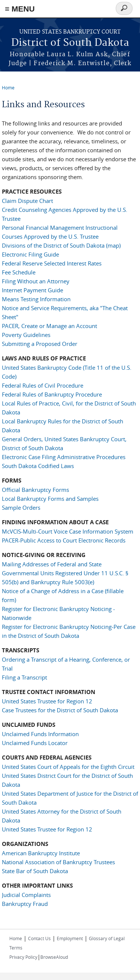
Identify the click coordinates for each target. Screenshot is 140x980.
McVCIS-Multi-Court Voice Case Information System (68, 531)
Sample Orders (21, 507)
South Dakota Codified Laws (38, 466)
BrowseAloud (54, 957)
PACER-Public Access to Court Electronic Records (64, 540)
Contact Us (39, 938)
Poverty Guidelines (26, 335)
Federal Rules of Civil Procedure (43, 385)
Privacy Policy (23, 957)
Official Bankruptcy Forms (35, 490)
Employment (70, 938)
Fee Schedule (19, 272)
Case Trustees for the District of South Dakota (60, 710)
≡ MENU (20, 9)
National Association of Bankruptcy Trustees (58, 862)
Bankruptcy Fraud (25, 904)
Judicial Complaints (26, 895)
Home (8, 87)
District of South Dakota (70, 43)
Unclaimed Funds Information (40, 734)
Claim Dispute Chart (27, 201)
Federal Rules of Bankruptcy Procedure (52, 394)
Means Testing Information (36, 299)
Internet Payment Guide (32, 290)
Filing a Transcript (24, 677)
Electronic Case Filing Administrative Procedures (64, 457)
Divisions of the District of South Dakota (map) (61, 245)
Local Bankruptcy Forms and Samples (50, 499)
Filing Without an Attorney (36, 281)
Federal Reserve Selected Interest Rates (52, 263)
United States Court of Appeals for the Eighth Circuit (68, 767)
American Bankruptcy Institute (41, 853)
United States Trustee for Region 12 (47, 701)
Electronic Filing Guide (30, 254)
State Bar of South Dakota (35, 871)
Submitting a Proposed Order (40, 344)
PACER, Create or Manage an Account (49, 326)
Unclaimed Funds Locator (35, 743)
